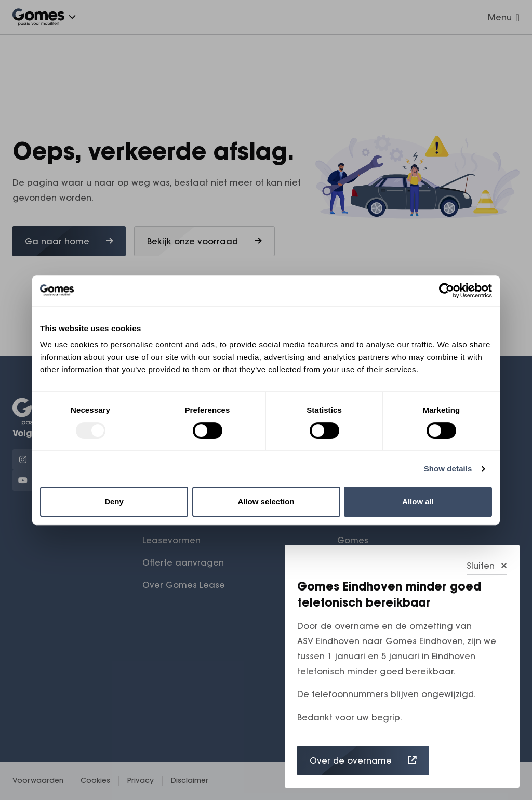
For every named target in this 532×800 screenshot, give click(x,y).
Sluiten (487, 566)
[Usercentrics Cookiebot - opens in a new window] (447, 291)
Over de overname (363, 760)
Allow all (418, 501)
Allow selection (266, 501)
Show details (448, 469)
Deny (114, 501)
